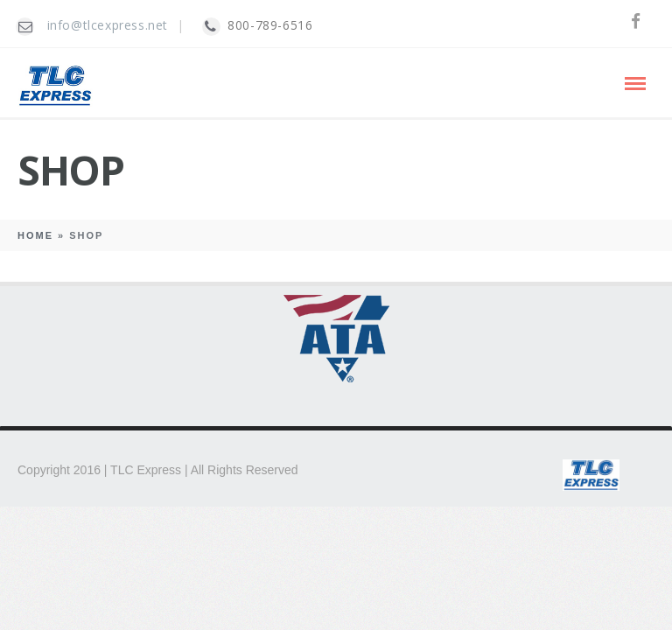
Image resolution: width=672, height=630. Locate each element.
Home (35, 235)
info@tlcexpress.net (108, 25)
